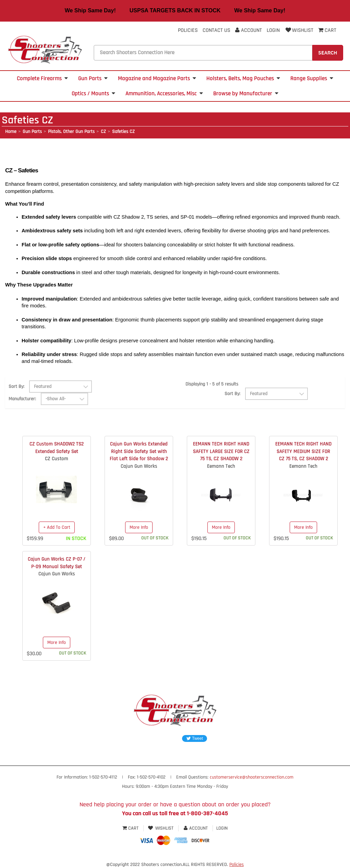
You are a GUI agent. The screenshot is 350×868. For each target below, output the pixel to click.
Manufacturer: (22, 399)
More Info (139, 527)
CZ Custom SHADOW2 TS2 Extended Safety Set (57, 448)
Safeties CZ (123, 132)
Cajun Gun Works (139, 466)
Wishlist (299, 30)
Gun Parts (93, 78)
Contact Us (216, 30)
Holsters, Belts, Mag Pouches (243, 78)
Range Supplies (312, 78)
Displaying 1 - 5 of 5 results (212, 384)
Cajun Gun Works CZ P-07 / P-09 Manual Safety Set (57, 563)
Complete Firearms (42, 78)
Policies (188, 30)
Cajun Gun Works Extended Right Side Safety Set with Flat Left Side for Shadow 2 (139, 451)
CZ (103, 132)
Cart (131, 828)
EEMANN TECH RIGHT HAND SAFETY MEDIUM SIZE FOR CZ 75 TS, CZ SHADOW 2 (303, 451)
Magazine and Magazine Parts (157, 78)
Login (273, 30)
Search (328, 52)
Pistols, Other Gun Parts (71, 132)
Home (11, 132)
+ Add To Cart (57, 527)
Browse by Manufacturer (246, 94)
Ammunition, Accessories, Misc (164, 94)
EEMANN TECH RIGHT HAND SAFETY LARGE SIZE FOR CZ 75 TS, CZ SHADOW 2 (221, 451)
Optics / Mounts (93, 94)
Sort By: (16, 387)
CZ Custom (57, 459)
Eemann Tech (221, 466)
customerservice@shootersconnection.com (252, 777)
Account (249, 30)
